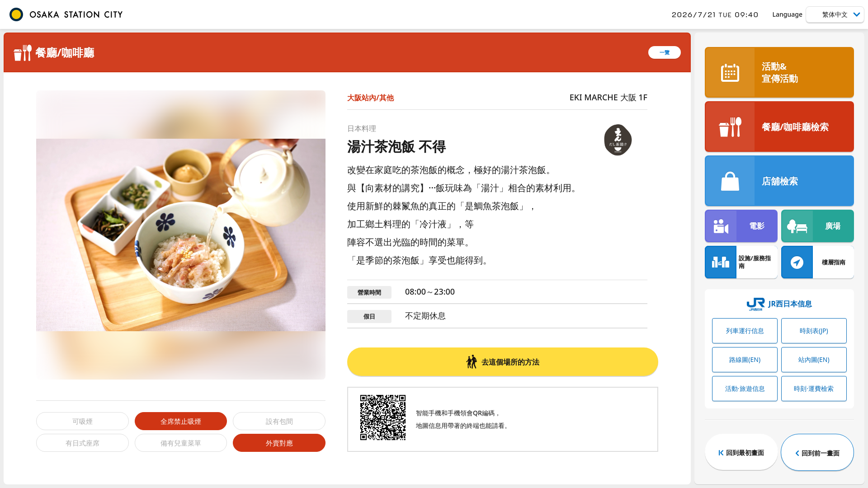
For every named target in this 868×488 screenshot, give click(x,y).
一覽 (665, 52)
